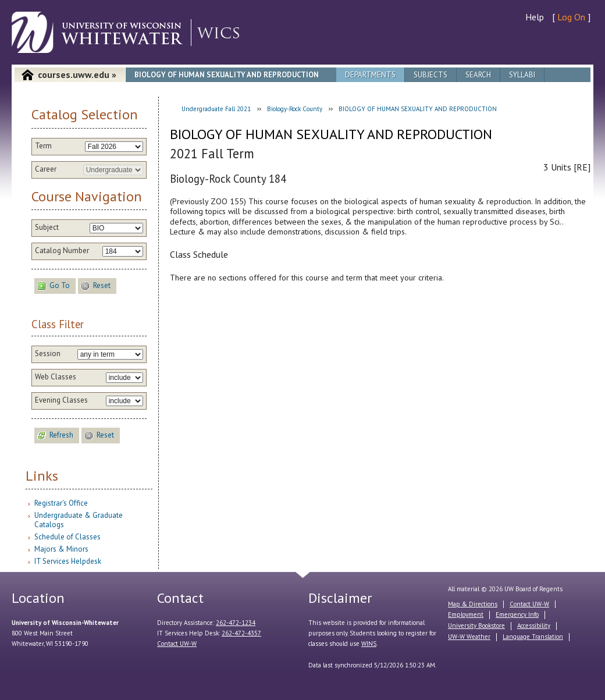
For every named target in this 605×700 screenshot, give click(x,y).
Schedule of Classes (67, 537)
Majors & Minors (61, 549)
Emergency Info (517, 614)
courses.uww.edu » (77, 74)
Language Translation (533, 637)
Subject (47, 228)
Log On (571, 17)
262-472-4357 (241, 633)
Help (535, 17)
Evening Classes (61, 400)
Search (478, 75)
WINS (369, 644)
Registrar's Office (61, 503)
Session (48, 354)
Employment (466, 614)
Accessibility (534, 626)
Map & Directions (473, 604)
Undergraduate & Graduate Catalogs (79, 520)
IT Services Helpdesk (68, 561)
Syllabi (522, 75)
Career (46, 169)
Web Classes (56, 377)
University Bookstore (476, 626)
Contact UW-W (177, 644)
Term (43, 146)
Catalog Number (62, 251)
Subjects (430, 75)
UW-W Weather (469, 637)
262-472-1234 (236, 623)
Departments (370, 75)
